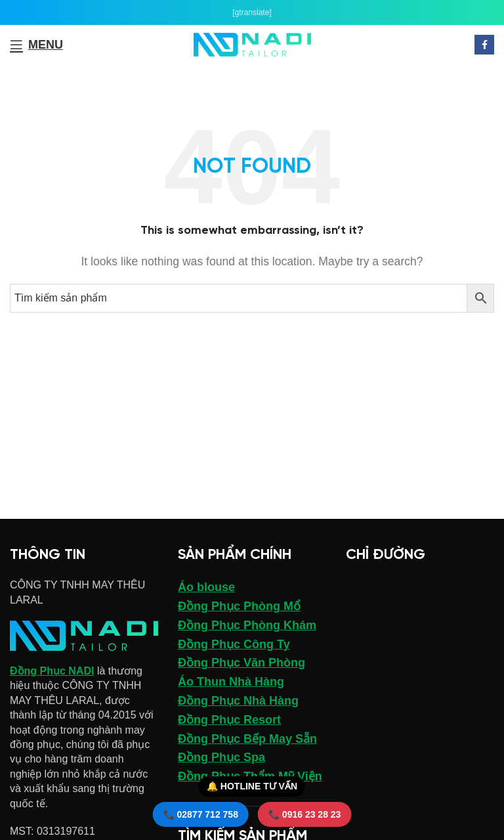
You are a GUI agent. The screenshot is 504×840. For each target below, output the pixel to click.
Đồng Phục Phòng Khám (247, 625)
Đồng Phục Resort (229, 720)
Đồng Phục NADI (52, 671)
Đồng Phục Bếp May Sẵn (247, 739)
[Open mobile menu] (36, 45)
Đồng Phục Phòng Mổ (239, 606)
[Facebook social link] (484, 45)
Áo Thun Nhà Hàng (231, 682)
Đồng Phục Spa (221, 757)
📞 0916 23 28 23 (304, 814)
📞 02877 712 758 (201, 814)
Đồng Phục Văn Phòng (241, 663)
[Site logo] (252, 44)
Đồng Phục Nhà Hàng (238, 701)
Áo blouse (206, 587)
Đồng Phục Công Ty (234, 644)
